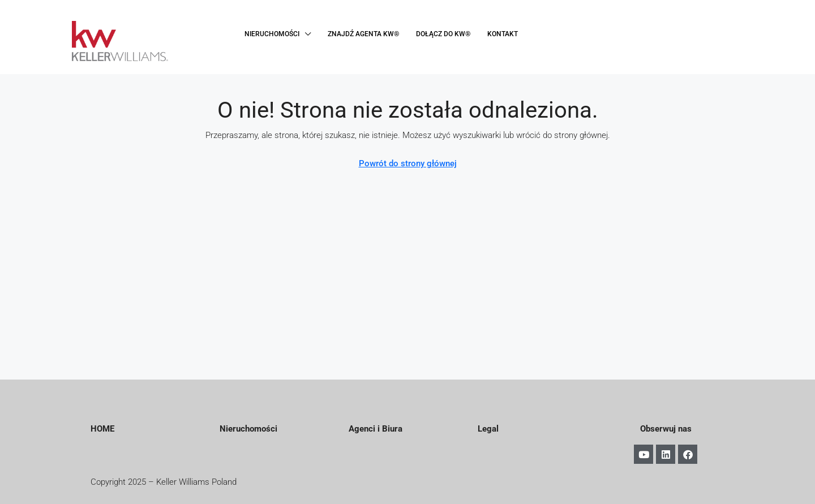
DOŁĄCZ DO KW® (443, 34)
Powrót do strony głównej (408, 163)
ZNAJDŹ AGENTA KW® (363, 34)
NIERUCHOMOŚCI (272, 34)
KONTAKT (503, 34)
